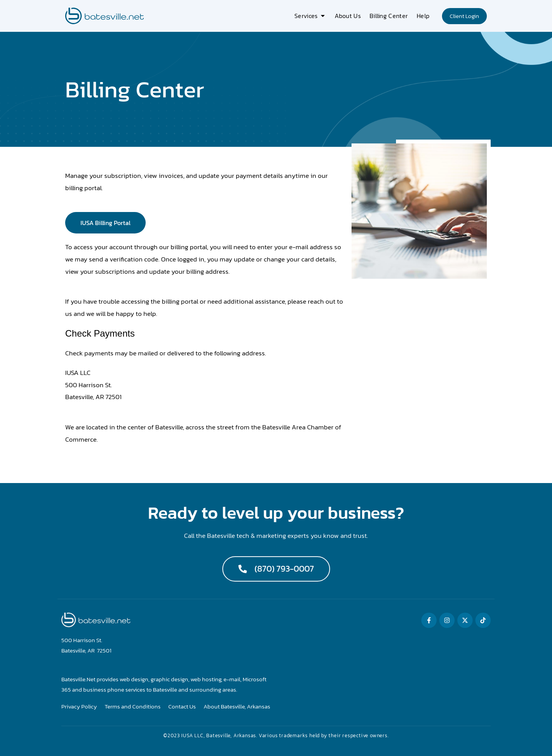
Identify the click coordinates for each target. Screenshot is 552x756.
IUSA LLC (192, 735)
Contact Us (182, 707)
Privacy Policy (79, 707)
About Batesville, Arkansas (237, 707)
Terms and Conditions (133, 707)
